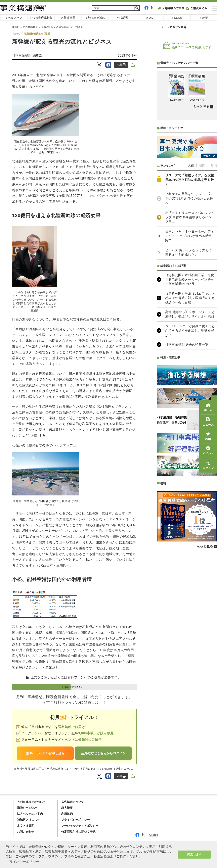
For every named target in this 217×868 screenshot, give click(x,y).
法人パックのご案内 (30, 814)
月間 (214, 272)
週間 (202, 272)
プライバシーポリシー (76, 820)
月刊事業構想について (31, 802)
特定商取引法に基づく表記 (78, 832)
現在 (191, 272)
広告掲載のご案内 (171, 8)
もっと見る (201, 213)
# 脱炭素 (122, 18)
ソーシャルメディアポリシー (80, 826)
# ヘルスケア (14, 18)
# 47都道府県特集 (41, 18)
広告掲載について (73, 802)
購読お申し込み (27, 808)
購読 (153, 835)
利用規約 (67, 814)
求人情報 (67, 808)
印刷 (121, 65)
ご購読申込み (197, 8)
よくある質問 (26, 826)
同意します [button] (194, 855)
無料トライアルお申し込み (45, 753)
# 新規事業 (68, 18)
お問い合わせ (26, 832)
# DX (150, 18)
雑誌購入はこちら (29, 820)
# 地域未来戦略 (95, 18)
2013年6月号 (127, 56)
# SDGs (177, 18)
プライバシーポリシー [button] (23, 862)
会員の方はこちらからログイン (103, 753)
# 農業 (204, 18)
